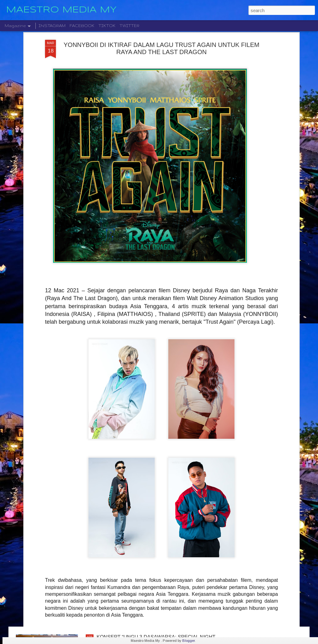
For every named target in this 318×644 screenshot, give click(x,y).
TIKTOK (107, 26)
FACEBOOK (82, 26)
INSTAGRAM (52, 26)
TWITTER (129, 26)
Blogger (189, 641)
